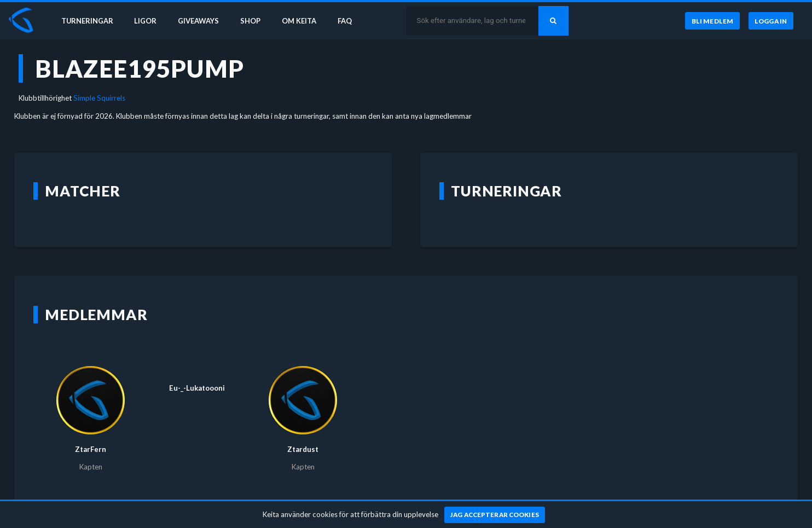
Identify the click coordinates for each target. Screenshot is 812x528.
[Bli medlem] (712, 21)
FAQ (351, 21)
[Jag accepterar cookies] (495, 515)
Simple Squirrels (99, 98)
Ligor (148, 21)
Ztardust (303, 449)
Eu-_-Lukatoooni (197, 388)
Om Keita (304, 21)
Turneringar (89, 21)
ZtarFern (91, 449)
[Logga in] (771, 21)
